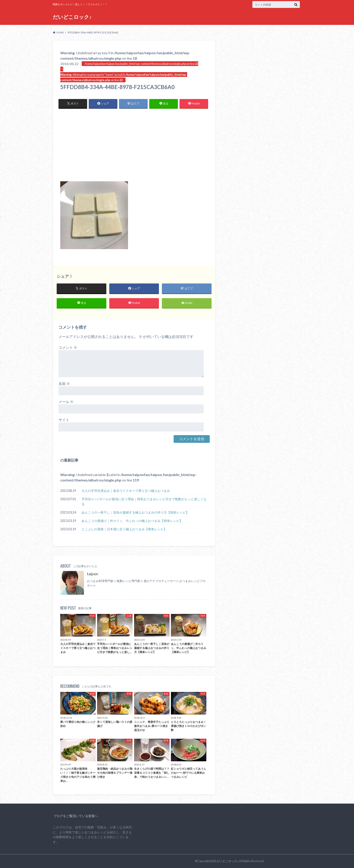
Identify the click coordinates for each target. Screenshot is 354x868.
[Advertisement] (134, 147)
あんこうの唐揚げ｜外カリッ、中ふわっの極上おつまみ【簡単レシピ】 (132, 521)
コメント (68, 348)
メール (66, 402)
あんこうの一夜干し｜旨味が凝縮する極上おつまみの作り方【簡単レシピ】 (135, 512)
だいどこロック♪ (72, 17)
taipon (93, 574)
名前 (64, 384)
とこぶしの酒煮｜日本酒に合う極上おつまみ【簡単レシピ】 (124, 529)
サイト (64, 420)
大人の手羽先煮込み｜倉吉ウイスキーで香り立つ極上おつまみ (126, 491)
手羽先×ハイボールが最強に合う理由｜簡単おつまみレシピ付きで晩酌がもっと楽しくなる (144, 502)
